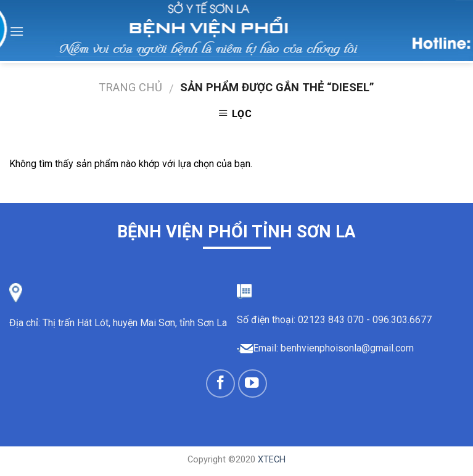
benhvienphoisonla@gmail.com (347, 348)
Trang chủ (130, 87)
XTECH (272, 460)
